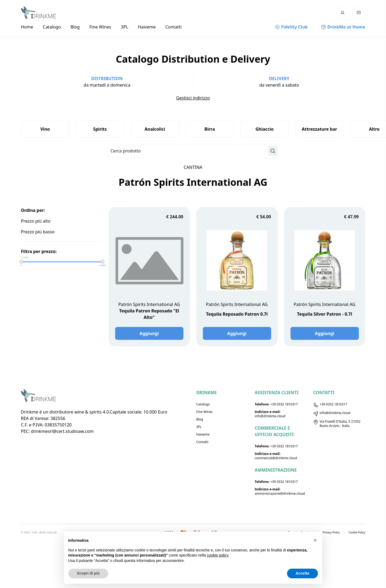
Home (27, 27)
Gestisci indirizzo (193, 98)
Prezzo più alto (36, 221)
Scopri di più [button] (88, 573)
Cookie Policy (357, 532)
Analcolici (155, 129)
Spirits (100, 129)
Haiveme (147, 27)
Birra (210, 129)
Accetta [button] (302, 573)
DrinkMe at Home (343, 27)
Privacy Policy (331, 532)
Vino (45, 129)
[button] (315, 540)
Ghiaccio (265, 129)
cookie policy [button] (217, 555)
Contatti (173, 27)
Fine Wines (100, 27)
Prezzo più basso (38, 232)
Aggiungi (149, 333)
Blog (75, 27)
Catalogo (52, 27)
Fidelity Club (291, 27)
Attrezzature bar (319, 129)
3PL (124, 27)
